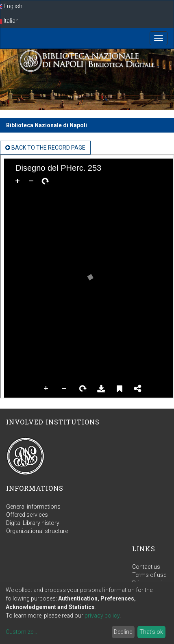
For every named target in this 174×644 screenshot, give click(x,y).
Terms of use (149, 575)
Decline (123, 632)
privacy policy (102, 616)
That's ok (151, 632)
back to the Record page (45, 148)
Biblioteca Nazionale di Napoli (47, 125)
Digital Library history (33, 523)
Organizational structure (37, 531)
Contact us (146, 567)
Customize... (21, 632)
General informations (33, 507)
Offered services (27, 515)
